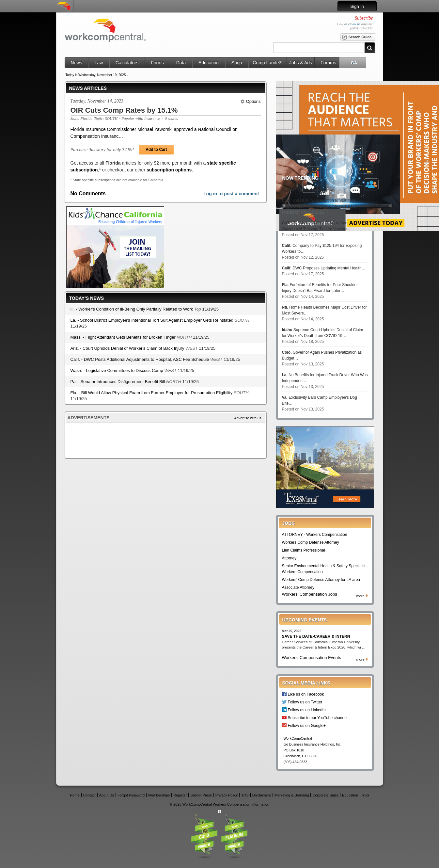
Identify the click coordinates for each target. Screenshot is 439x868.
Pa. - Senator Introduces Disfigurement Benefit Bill (118, 382)
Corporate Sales (326, 795)
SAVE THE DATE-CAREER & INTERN (316, 636)
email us (354, 24)
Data (181, 63)
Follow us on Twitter (305, 702)
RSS (365, 795)
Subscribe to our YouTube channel (318, 718)
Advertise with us (248, 418)
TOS (245, 795)
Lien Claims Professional (304, 550)
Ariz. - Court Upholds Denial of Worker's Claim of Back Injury (128, 348)
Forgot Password (131, 795)
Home (75, 795)
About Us (107, 795)
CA (354, 63)
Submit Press (201, 795)
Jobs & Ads (301, 63)
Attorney (289, 558)
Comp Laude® (267, 63)
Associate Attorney (298, 587)
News (76, 63)
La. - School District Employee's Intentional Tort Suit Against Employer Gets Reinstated (153, 320)
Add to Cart (156, 150)
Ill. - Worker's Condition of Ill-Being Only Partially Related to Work (132, 309)
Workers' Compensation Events (312, 658)
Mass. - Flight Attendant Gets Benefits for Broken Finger (124, 337)
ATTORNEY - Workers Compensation (315, 535)
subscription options (169, 170)
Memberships (159, 795)
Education (209, 63)
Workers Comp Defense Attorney (311, 542)
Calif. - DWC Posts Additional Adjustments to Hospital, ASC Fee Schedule (140, 359)
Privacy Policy (227, 795)
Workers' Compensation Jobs (310, 594)
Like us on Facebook (306, 694)
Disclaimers (262, 795)
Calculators (127, 63)
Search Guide (357, 37)
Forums (328, 63)
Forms (157, 63)
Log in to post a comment (231, 194)
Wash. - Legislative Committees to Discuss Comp (118, 370)
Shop (237, 63)
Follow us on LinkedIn (307, 710)
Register (180, 795)
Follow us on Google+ (307, 725)
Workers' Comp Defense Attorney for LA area (321, 580)
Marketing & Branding (292, 795)
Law (99, 63)
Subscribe (364, 18)
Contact (89, 795)
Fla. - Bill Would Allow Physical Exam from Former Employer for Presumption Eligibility (152, 393)
